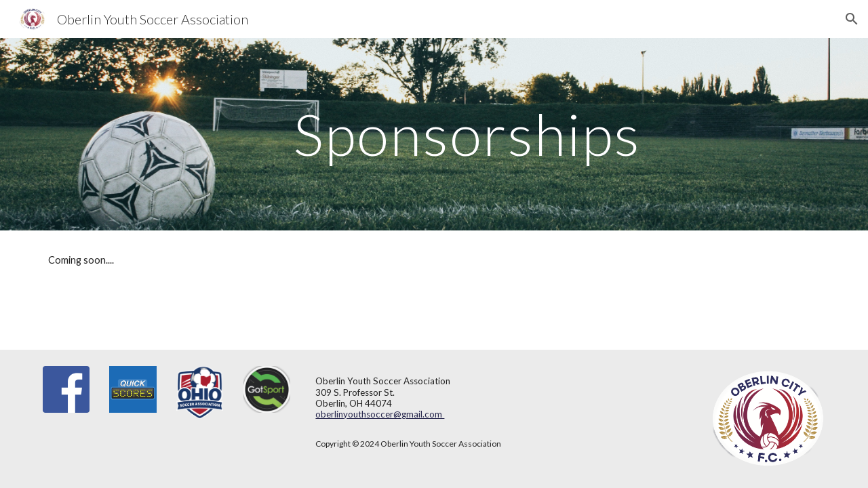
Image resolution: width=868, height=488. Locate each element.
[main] (467, 134)
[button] (852, 19)
